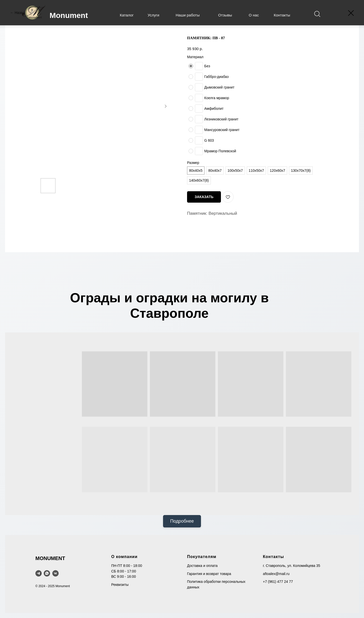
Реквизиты (120, 585)
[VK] (55, 573)
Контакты (282, 15)
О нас (254, 15)
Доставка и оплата (202, 566)
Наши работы (188, 15)
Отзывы (225, 15)
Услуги (153, 15)
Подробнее (182, 521)
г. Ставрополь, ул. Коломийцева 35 (291, 566)
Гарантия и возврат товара (209, 574)
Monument (69, 15)
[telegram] (39, 573)
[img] (317, 14)
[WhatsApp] (47, 573)
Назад (20, 13)
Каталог (127, 15)
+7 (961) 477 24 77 (278, 582)
